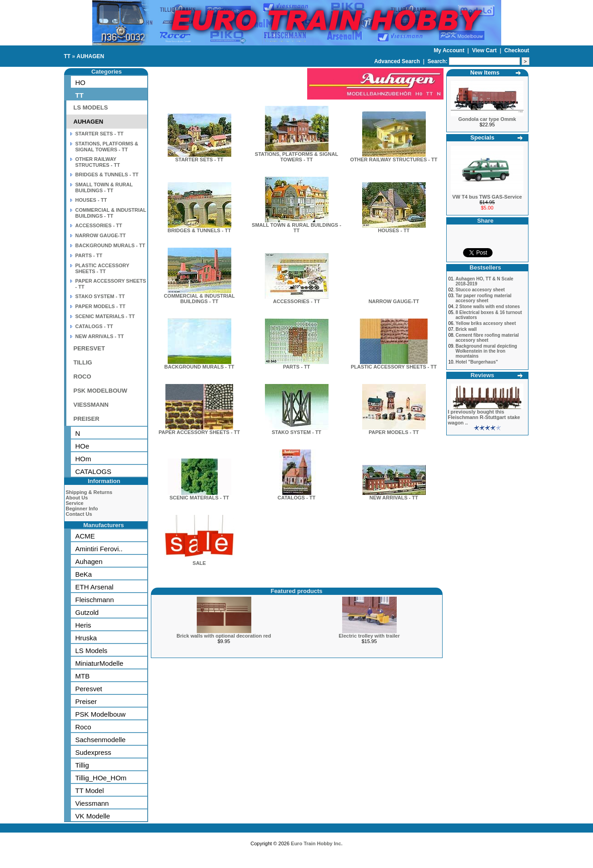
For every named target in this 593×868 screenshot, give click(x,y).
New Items (485, 72)
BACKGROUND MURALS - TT (110, 245)
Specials (482, 137)
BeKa (84, 574)
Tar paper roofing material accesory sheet (483, 298)
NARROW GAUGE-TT (101, 235)
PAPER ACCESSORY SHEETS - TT (199, 430)
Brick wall (466, 329)
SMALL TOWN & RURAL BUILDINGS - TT (104, 187)
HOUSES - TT (91, 200)
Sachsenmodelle (101, 740)
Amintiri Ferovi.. (99, 549)
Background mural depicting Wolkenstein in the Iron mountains (486, 351)
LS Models (92, 651)
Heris (83, 625)
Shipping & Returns (89, 492)
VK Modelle (93, 816)
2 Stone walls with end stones (488, 307)
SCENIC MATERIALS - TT (105, 316)
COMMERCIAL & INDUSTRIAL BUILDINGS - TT (111, 213)
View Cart (485, 50)
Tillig (82, 765)
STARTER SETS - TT (100, 134)
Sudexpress (93, 752)
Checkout (517, 50)
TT (67, 56)
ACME (85, 536)
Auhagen (89, 561)
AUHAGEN (91, 56)
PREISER (87, 419)
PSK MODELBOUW (100, 391)
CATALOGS (93, 471)
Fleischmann (95, 600)
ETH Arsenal (95, 587)
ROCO (82, 377)
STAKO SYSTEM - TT (100, 296)
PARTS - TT (89, 255)
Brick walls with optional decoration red (224, 636)
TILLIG (83, 362)
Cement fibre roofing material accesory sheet (487, 338)
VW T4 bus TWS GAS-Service (487, 197)
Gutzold (87, 612)
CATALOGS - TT (94, 326)
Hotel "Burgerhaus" (476, 362)
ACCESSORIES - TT (99, 225)
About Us (77, 498)
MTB (83, 676)
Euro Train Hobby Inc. (317, 843)
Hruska (86, 638)
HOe (82, 446)
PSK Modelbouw (101, 714)
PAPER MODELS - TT (100, 306)
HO (81, 82)
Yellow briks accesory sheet (486, 323)
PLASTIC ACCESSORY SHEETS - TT (102, 268)
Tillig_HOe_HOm (101, 778)
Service (75, 503)
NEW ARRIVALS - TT (100, 336)
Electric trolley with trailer (369, 636)
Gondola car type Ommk (487, 119)
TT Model (90, 791)
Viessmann (92, 803)
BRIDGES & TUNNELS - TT (107, 175)
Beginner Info (82, 509)
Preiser (86, 701)
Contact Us (79, 514)
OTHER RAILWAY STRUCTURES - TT (98, 162)
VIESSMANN (91, 405)
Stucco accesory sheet (480, 290)
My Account (450, 50)
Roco (83, 727)
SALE (199, 561)
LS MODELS (91, 107)
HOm (83, 459)
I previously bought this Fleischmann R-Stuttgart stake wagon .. (484, 417)
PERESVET (89, 348)
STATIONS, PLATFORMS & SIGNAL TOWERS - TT (107, 147)
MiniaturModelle (100, 663)
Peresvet (89, 689)
